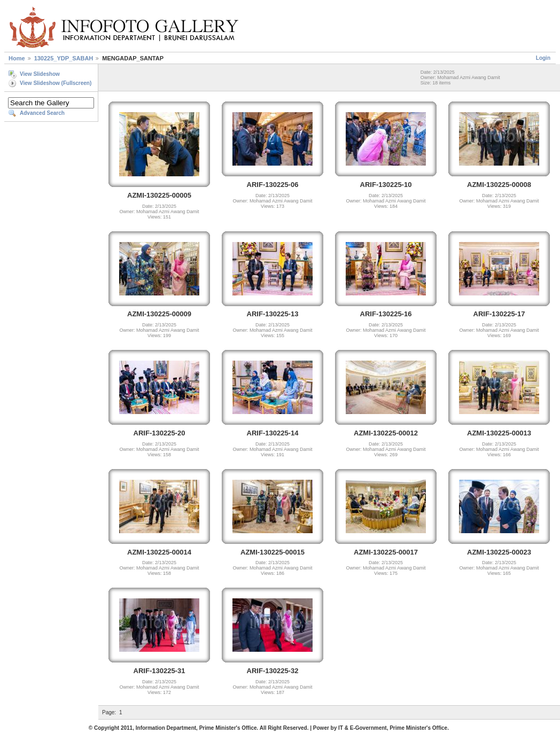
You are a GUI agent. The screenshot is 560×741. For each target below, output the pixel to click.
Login (543, 58)
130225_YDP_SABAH (64, 58)
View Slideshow (40, 74)
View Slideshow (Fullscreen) (56, 83)
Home (17, 58)
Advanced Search (42, 113)
